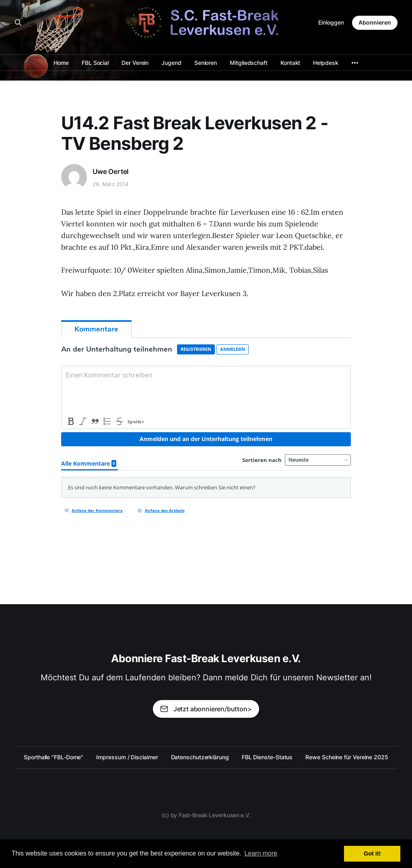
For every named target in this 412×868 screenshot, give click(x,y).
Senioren (206, 63)
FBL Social (95, 63)
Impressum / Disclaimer (127, 757)
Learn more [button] (261, 853)
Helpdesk (325, 63)
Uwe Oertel (110, 172)
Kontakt (290, 63)
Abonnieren (375, 22)
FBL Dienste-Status (267, 757)
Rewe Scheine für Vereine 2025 (347, 757)
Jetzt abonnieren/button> (206, 709)
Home (61, 63)
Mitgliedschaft (249, 63)
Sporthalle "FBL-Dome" (54, 757)
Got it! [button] (372, 853)
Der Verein (135, 63)
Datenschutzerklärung (200, 757)
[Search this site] (18, 23)
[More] (355, 63)
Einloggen (331, 22)
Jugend (171, 63)
